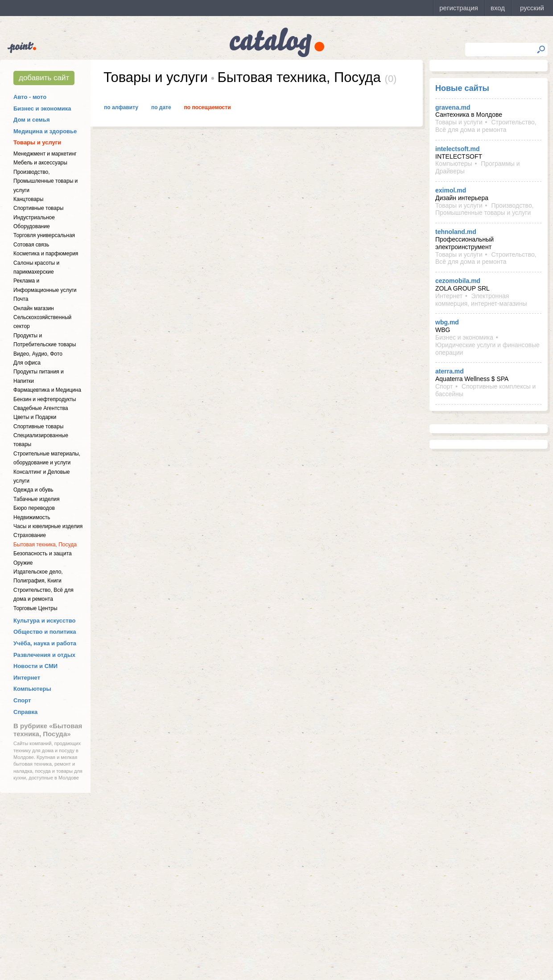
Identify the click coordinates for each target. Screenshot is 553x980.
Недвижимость (32, 517)
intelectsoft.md (458, 149)
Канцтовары (28, 199)
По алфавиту (121, 107)
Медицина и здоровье (45, 131)
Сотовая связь (31, 245)
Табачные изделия (36, 499)
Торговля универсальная (44, 235)
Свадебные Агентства (41, 408)
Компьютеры (32, 689)
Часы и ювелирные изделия (48, 526)
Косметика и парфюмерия (46, 254)
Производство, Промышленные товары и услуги (45, 181)
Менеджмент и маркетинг (45, 154)
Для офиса (27, 363)
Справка (25, 712)
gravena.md (453, 107)
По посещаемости (208, 107)
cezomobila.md (458, 281)
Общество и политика (45, 632)
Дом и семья (32, 120)
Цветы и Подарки (35, 417)
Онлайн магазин (34, 308)
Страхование (30, 535)
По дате (161, 107)
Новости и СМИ (35, 666)
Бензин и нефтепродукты (45, 399)
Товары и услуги (37, 142)
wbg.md (447, 322)
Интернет (27, 678)
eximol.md (451, 190)
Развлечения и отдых (44, 655)
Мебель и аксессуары (40, 163)
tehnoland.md (456, 232)
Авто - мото (30, 97)
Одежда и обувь (33, 490)
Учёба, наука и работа (45, 643)
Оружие (23, 563)
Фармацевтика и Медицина (47, 390)
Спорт (22, 700)
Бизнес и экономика (42, 109)
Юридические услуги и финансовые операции (487, 349)
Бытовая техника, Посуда (45, 545)
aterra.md (450, 371)
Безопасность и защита (43, 554)
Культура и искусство (44, 621)
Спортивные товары (38, 208)
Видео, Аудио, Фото (38, 354)
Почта (21, 299)
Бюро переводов (34, 508)
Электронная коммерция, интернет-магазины (481, 300)
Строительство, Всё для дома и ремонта (486, 126)
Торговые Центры (35, 608)
